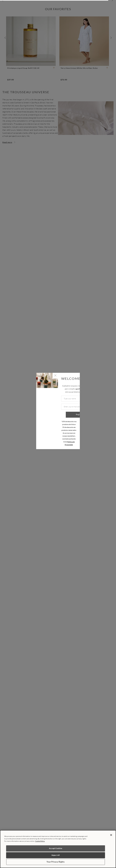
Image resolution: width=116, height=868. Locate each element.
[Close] (111, 835)
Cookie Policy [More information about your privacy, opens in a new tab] (40, 841)
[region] (58, 849)
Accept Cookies (56, 848)
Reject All (56, 855)
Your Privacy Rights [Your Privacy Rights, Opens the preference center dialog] (55, 862)
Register (80, 414)
